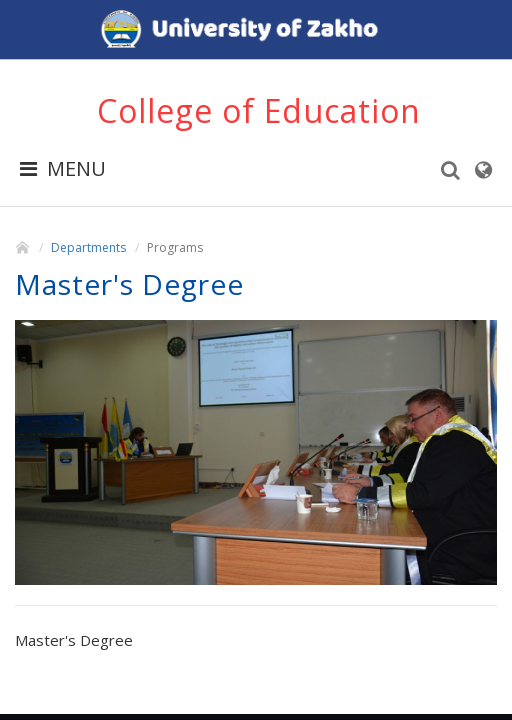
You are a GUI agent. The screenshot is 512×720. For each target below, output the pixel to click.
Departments (88, 247)
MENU (63, 168)
